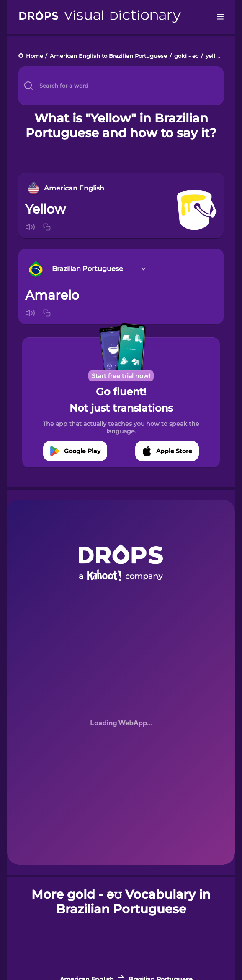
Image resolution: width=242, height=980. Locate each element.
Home (35, 56)
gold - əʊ (187, 56)
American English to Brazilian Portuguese (108, 56)
